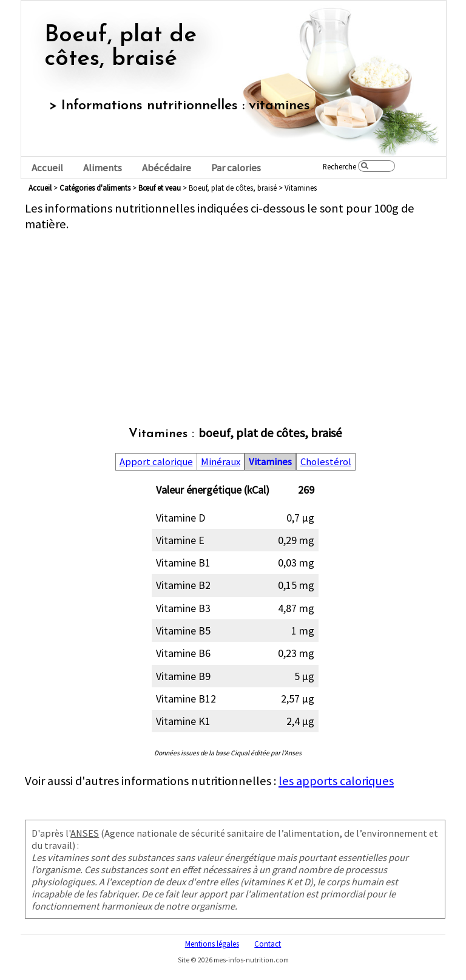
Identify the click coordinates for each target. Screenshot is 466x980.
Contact (268, 944)
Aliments (103, 168)
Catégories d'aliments (95, 188)
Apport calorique (156, 462)
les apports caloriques (336, 781)
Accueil (47, 168)
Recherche (339, 166)
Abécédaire (167, 168)
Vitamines (270, 462)
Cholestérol (326, 462)
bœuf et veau (160, 188)
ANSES (85, 833)
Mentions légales (212, 944)
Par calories (236, 168)
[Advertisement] (235, 317)
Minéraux (221, 462)
